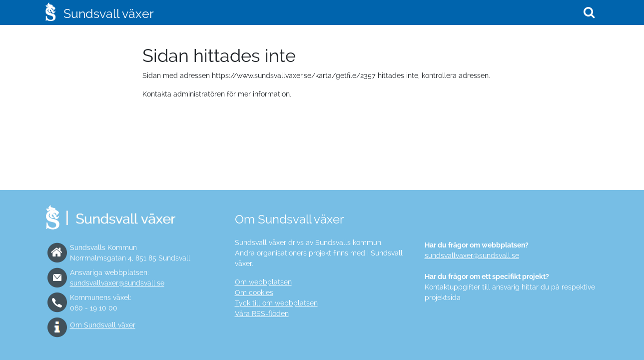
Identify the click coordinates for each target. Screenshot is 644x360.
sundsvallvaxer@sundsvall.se (117, 283)
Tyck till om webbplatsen (276, 303)
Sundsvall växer (109, 13)
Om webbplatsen (263, 282)
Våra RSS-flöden (262, 313)
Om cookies (254, 292)
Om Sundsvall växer (103, 325)
